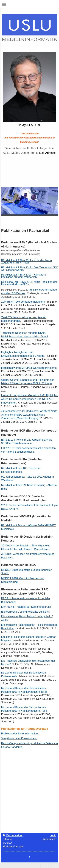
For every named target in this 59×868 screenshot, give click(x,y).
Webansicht (49, 839)
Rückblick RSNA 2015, (15, 290)
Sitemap (8, 839)
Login (53, 835)
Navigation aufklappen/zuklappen (29, 4)
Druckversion (13, 835)
